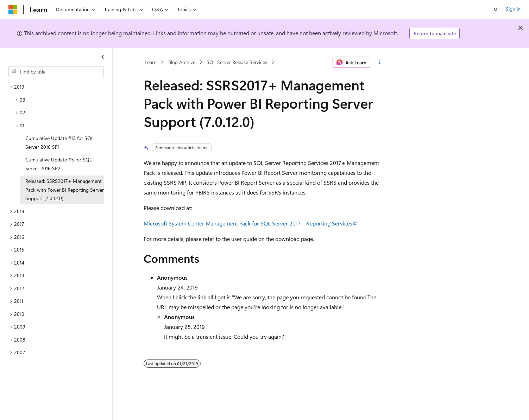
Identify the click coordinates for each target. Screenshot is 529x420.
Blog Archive (182, 62)
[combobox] (56, 72)
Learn (151, 62)
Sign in (513, 9)
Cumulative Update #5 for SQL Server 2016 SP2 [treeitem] (59, 164)
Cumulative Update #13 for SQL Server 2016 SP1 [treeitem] (59, 142)
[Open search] (496, 9)
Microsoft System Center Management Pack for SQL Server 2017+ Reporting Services (248, 223)
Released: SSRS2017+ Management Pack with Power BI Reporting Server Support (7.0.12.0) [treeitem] (65, 190)
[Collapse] (102, 57)
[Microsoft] (13, 9)
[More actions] (379, 62)
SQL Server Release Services (237, 62)
